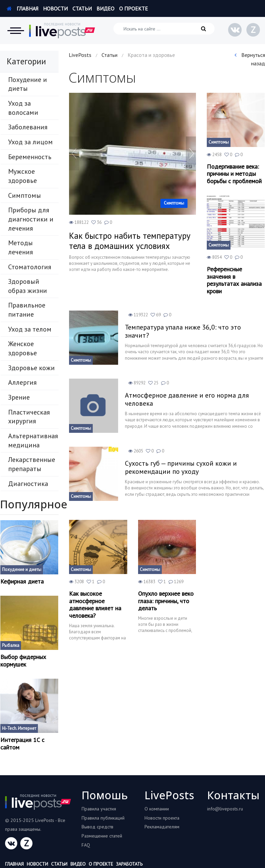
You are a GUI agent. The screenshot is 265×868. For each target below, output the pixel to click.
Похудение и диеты (28, 84)
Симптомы (25, 195)
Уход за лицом (30, 142)
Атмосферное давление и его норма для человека (187, 399)
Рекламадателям (162, 827)
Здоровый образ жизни (28, 286)
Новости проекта (162, 818)
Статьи (82, 8)
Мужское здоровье (23, 176)
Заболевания (28, 127)
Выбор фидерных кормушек (23, 661)
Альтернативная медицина (33, 440)
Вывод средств (97, 827)
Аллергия (22, 382)
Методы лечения (20, 247)
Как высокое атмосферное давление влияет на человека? (95, 605)
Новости (55, 8)
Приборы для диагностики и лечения (31, 219)
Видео (105, 8)
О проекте (134, 8)
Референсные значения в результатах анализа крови (234, 280)
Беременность (30, 157)
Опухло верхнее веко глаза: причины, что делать (166, 601)
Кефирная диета (22, 581)
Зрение (19, 397)
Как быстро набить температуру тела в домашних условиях (130, 241)
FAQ (86, 845)
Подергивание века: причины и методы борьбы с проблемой (234, 174)
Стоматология (30, 267)
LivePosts (80, 55)
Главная (23, 8)
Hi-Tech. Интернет (19, 728)
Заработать (129, 864)
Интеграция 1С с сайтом (22, 744)
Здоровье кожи (31, 368)
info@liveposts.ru (225, 809)
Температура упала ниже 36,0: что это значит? (183, 331)
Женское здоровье (23, 348)
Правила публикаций (103, 818)
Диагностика (28, 484)
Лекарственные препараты (32, 464)
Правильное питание (27, 310)
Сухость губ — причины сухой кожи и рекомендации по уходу (181, 467)
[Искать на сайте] (164, 29)
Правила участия (99, 809)
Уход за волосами (23, 108)
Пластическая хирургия (29, 417)
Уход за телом (30, 329)
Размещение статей (102, 836)
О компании (157, 809)
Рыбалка (11, 645)
